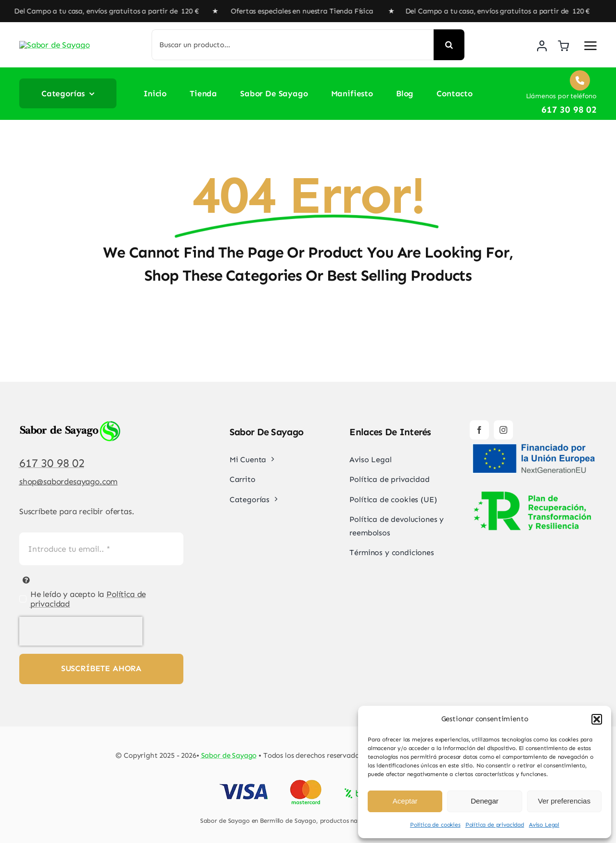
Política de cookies (435, 825)
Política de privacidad (495, 825)
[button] (597, 719)
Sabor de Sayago (229, 755)
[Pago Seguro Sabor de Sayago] (308, 781)
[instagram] (503, 430)
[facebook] (479, 430)
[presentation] (81, 631)
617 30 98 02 (52, 463)
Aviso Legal (544, 825)
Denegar (485, 801)
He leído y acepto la (88, 599)
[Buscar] (449, 45)
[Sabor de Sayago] (65, 39)
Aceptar (405, 801)
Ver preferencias (564, 801)
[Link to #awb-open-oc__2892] (590, 46)
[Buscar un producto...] (293, 45)
